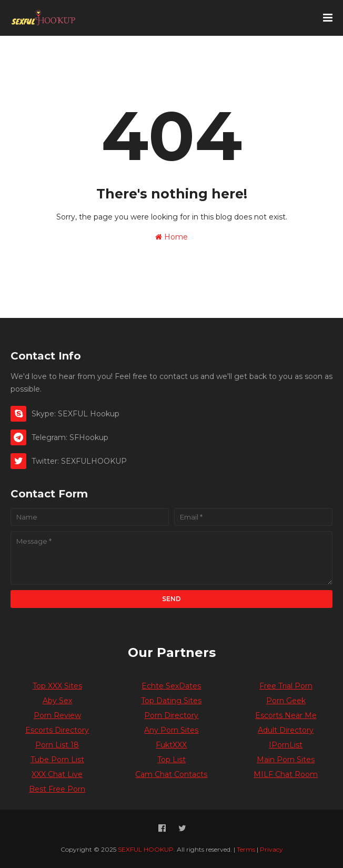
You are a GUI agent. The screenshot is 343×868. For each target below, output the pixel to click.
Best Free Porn (57, 789)
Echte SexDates (171, 686)
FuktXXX (171, 745)
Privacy (271, 849)
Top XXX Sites (57, 686)
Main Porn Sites (286, 760)
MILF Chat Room (286, 774)
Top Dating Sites (171, 701)
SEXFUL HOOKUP (146, 849)
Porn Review (57, 715)
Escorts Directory (57, 730)
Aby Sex (57, 701)
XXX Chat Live (57, 774)
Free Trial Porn (286, 686)
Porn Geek (286, 701)
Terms (246, 849)
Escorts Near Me (286, 715)
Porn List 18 (57, 745)
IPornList (286, 745)
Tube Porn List (57, 760)
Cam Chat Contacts (171, 774)
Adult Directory (286, 730)
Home (171, 237)
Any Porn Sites (171, 730)
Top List (171, 760)
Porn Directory (171, 715)
